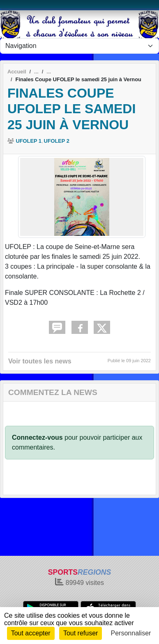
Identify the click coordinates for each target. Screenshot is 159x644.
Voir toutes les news (40, 361)
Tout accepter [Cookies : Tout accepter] (31, 633)
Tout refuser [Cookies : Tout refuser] (81, 633)
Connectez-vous (37, 437)
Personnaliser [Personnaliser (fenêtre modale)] (131, 633)
